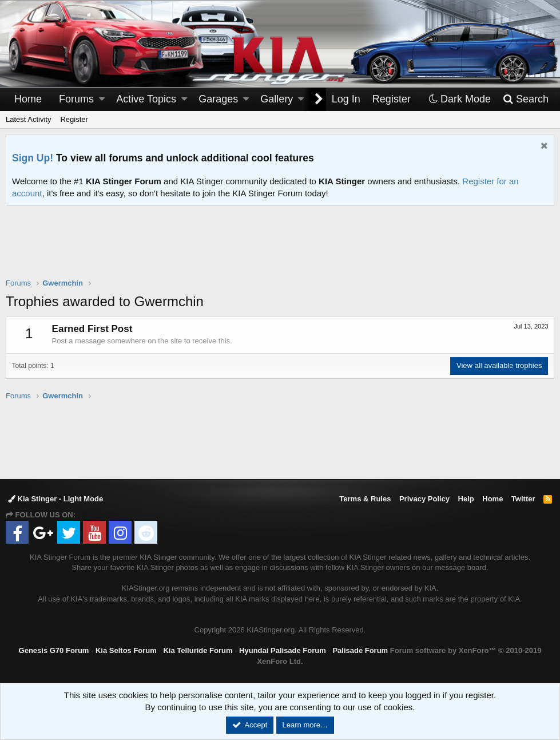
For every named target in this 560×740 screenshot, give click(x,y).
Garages (218, 99)
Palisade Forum (360, 650)
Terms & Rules (365, 499)
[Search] (525, 99)
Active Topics (146, 99)
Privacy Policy (424, 499)
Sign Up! (33, 158)
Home (28, 99)
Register (74, 119)
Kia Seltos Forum (126, 650)
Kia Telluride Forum (198, 650)
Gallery (277, 99)
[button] (102, 99)
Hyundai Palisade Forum (283, 650)
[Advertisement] (280, 249)
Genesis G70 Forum (54, 650)
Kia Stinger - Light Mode (55, 499)
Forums (76, 99)
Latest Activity (28, 119)
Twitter (523, 499)
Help (466, 499)
